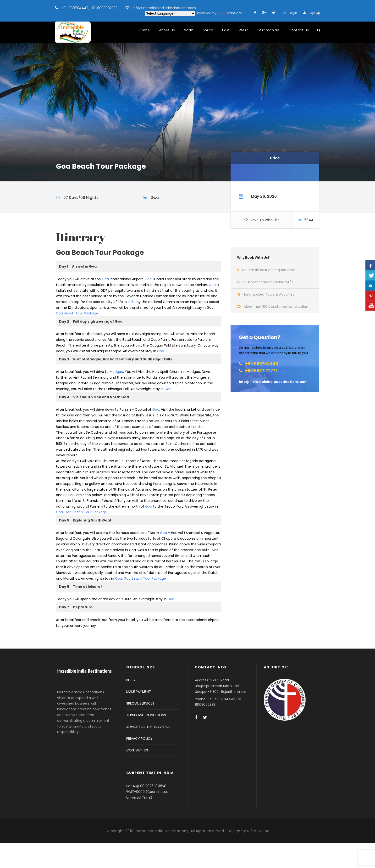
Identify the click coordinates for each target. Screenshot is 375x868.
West (243, 30)
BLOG (131, 680)
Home (145, 30)
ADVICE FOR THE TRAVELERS (148, 727)
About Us (167, 30)
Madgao (116, 372)
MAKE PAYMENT (139, 692)
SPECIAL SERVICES (140, 703)
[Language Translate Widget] (170, 14)
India (132, 302)
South (208, 30)
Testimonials (268, 30)
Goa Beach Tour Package (77, 313)
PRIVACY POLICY (139, 739)
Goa (105, 279)
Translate (230, 13)
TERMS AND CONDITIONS (146, 715)
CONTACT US (137, 750)
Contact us (299, 30)
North (189, 30)
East (226, 30)
